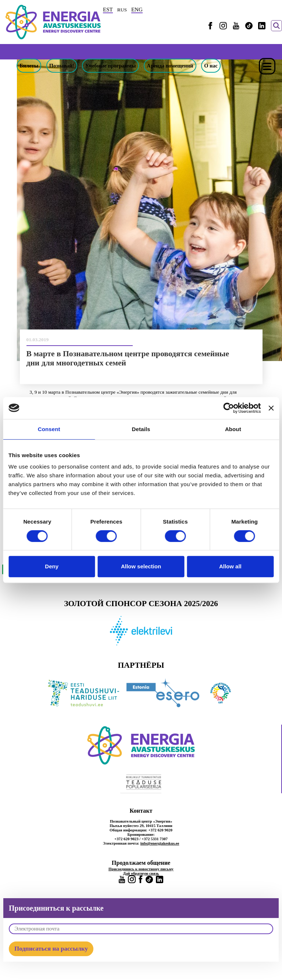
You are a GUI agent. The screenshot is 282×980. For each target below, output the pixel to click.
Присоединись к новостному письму (141, 869)
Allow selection (141, 566)
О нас (211, 66)
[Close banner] (271, 408)
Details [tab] (141, 429)
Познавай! (62, 66)
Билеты (29, 66)
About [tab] (233, 429)
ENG (137, 10)
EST (108, 10)
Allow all (230, 566)
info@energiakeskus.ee (160, 843)
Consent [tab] (49, 429)
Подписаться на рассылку (51, 949)
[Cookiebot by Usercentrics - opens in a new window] (229, 408)
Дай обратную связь (141, 873)
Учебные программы (111, 66)
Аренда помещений (170, 66)
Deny (52, 566)
